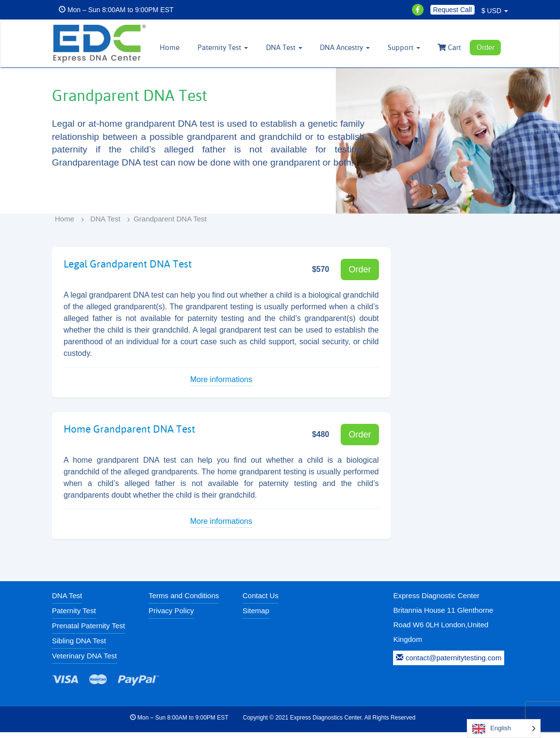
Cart (452, 47)
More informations (221, 386)
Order (486, 47)
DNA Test (105, 225)
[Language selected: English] (504, 729)
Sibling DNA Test (79, 646)
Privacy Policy (171, 616)
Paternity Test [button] (233, 47)
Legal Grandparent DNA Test (122, 269)
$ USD (495, 11)
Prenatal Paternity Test (89, 631)
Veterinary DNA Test (84, 662)
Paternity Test (74, 616)
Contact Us (261, 601)
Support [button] (408, 47)
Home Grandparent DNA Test (124, 435)
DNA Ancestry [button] (351, 47)
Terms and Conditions (184, 601)
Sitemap (256, 616)
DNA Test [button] (292, 47)
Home (182, 47)
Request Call (452, 10)
